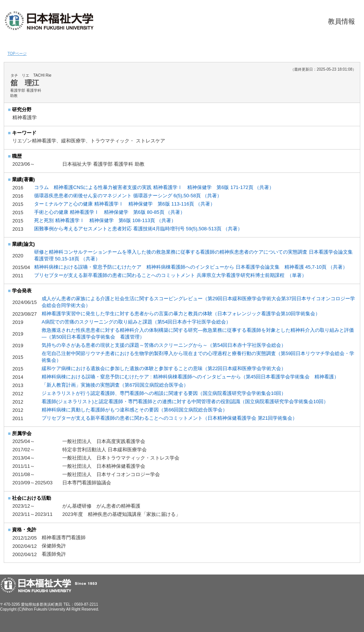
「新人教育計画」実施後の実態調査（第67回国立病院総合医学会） (115, 385)
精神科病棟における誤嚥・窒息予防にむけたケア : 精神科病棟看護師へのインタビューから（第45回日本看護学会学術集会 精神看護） (190, 377)
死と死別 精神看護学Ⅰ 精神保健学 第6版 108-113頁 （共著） (105, 220)
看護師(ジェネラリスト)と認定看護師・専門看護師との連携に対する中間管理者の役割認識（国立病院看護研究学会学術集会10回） (185, 401)
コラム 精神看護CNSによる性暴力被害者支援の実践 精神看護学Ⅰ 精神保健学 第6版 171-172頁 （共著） (154, 187)
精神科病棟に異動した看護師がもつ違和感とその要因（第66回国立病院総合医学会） (135, 410)
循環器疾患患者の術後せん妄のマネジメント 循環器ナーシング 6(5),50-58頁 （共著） (128, 196)
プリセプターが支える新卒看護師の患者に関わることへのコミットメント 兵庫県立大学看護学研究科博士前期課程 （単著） (171, 275)
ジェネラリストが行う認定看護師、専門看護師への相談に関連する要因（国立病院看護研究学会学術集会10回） (164, 393)
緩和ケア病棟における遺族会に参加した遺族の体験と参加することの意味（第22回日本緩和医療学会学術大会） (164, 368)
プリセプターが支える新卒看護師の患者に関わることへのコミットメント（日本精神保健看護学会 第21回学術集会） (169, 418)
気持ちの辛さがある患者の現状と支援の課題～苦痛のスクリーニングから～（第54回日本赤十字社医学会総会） (164, 345)
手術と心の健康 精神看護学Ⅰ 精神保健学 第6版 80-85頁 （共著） (110, 212)
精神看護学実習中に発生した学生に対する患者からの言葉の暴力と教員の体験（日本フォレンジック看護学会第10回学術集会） (181, 314)
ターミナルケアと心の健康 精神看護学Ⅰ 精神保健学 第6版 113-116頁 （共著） (125, 204)
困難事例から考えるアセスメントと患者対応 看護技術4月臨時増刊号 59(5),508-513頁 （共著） (138, 229)
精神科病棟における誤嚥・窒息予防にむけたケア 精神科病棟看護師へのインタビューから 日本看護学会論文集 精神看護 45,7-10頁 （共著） (192, 267)
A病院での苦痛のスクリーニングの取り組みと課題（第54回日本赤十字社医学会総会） (136, 322)
